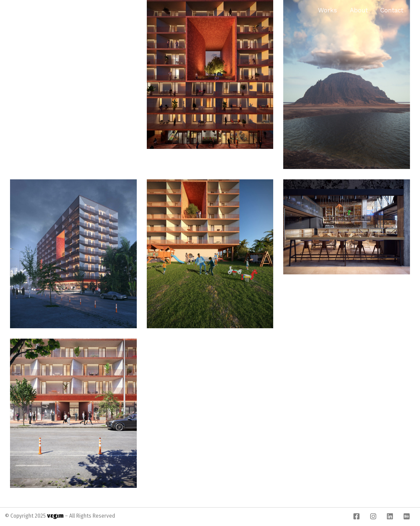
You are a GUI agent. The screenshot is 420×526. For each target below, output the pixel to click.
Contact (392, 10)
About (359, 10)
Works (328, 10)
